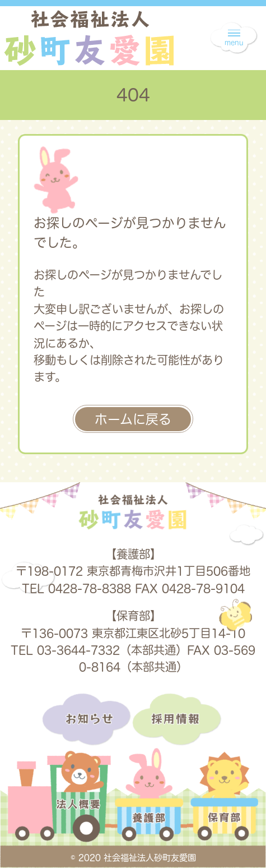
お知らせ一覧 (87, 719)
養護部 (149, 804)
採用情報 (178, 719)
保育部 (223, 804)
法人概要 (59, 804)
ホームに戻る (133, 419)
